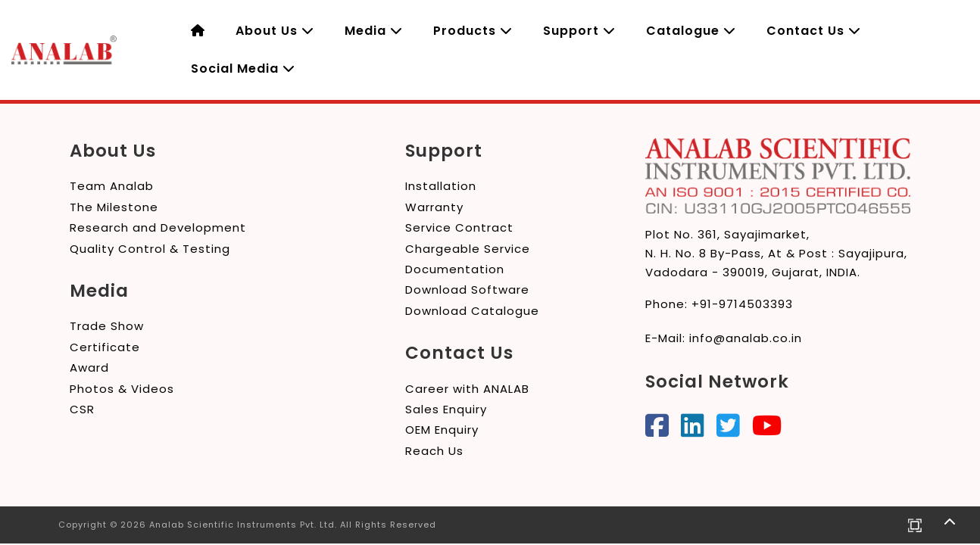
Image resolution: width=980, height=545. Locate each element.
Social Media (243, 69)
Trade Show (107, 326)
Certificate (105, 347)
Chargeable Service (468, 249)
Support (579, 31)
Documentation (455, 269)
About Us (275, 31)
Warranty (434, 207)
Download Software (467, 290)
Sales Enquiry (446, 409)
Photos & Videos (122, 389)
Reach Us (434, 451)
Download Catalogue (472, 311)
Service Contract (459, 227)
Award (89, 367)
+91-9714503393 (742, 304)
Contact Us (814, 31)
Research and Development (158, 227)
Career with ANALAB (467, 389)
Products (473, 31)
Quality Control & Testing (150, 249)
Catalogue (691, 31)
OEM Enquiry (442, 430)
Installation (441, 186)
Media (374, 31)
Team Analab (112, 186)
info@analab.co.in (746, 338)
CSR (82, 409)
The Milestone (114, 207)
